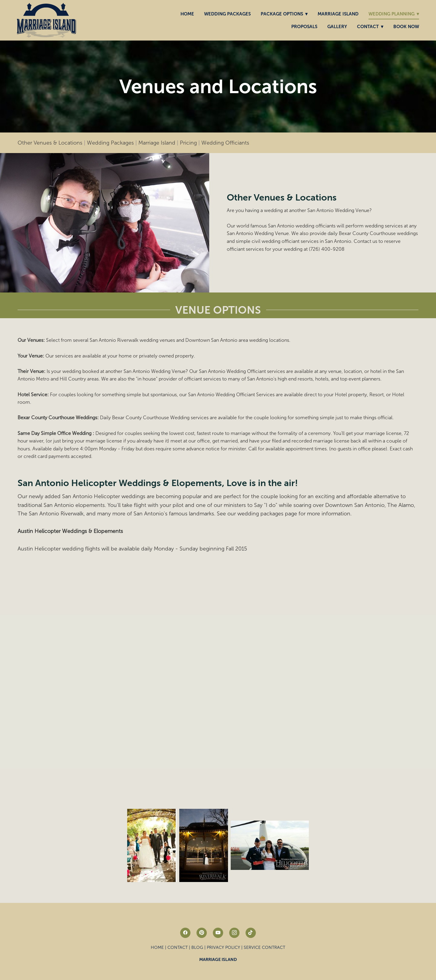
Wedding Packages (227, 14)
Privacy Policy (223, 947)
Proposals (304, 26)
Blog (197, 947)
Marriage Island (338, 14)
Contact (370, 26)
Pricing (188, 143)
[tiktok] (251, 933)
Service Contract (264, 947)
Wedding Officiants (225, 143)
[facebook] (185, 933)
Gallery (337, 26)
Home (187, 14)
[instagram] (234, 933)
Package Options (284, 14)
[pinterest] (202, 933)
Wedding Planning (394, 14)
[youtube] (218, 933)
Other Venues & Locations (50, 143)
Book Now (406, 26)
